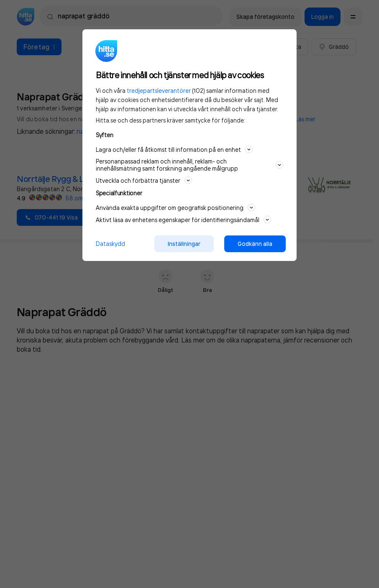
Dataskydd (110, 244)
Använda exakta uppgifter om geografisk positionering (175, 207)
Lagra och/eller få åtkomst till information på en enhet (174, 149)
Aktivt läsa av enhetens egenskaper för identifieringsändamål (183, 220)
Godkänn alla (255, 244)
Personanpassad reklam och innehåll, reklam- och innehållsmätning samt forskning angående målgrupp (189, 165)
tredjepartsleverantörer (159, 91)
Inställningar (184, 244)
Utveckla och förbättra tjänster (144, 180)
